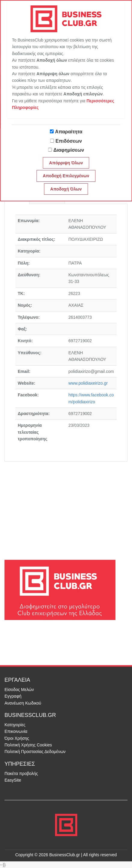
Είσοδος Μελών (19, 690)
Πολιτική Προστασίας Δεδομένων (35, 752)
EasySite (13, 780)
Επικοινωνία (16, 731)
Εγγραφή (13, 696)
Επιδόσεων (69, 141)
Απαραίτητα (69, 132)
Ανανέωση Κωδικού (23, 703)
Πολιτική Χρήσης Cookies (28, 745)
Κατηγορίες (15, 725)
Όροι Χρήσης (17, 738)
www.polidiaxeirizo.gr (88, 383)
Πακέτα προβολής (21, 773)
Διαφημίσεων (69, 150)
